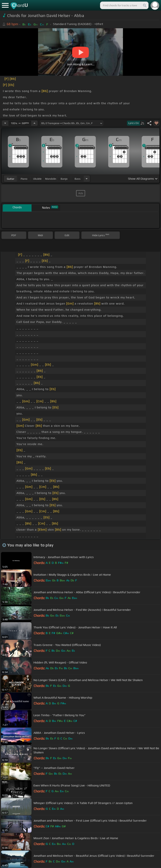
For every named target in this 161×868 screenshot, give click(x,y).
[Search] (144, 5)
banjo (64, 179)
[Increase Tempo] (34, 123)
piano (24, 179)
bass (78, 179)
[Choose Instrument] (87, 179)
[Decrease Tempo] (5, 123)
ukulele (37, 179)
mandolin (51, 179)
